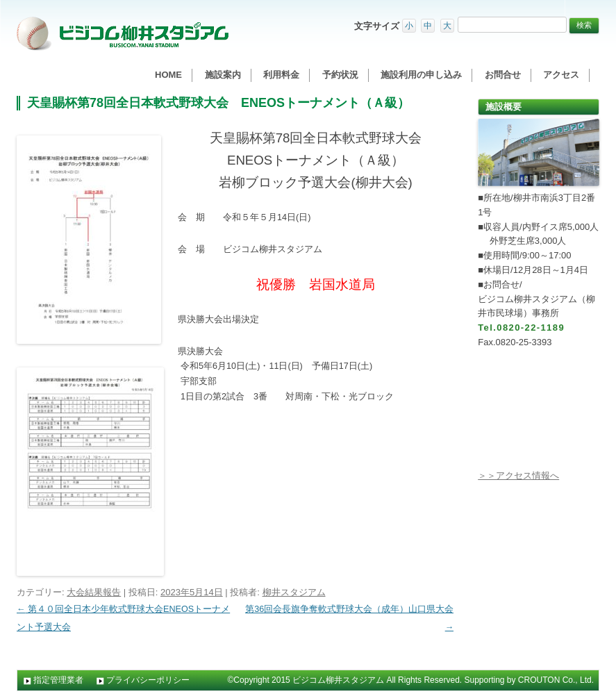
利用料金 (281, 75)
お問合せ (503, 75)
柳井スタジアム (294, 592)
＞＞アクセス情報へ (518, 475)
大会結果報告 (94, 592)
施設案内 (223, 75)
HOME (168, 75)
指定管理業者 (58, 680)
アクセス (561, 75)
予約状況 (340, 75)
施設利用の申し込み (421, 75)
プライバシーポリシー (148, 680)
